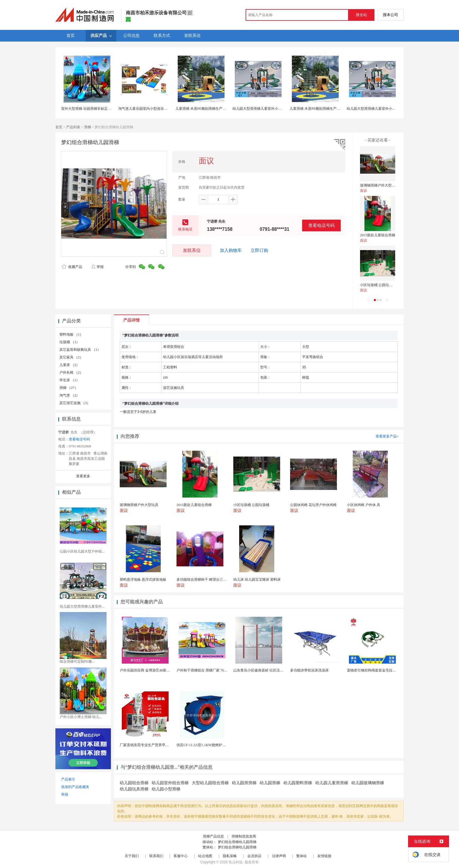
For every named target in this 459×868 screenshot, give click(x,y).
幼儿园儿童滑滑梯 (332, 783)
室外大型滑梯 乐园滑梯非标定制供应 (90, 109)
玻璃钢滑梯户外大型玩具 (379, 185)
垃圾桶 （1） (70, 342)
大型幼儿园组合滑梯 (210, 783)
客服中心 (181, 856)
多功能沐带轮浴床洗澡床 (309, 670)
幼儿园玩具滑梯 (134, 789)
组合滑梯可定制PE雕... (77, 662)
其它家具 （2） (71, 357)
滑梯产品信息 (213, 836)
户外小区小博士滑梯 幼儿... (81, 717)
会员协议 (254, 856)
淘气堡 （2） (70, 395)
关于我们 (132, 856)
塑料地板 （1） (71, 334)
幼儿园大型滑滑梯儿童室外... (82, 606)
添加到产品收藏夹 (75, 787)
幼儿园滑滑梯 (244, 783)
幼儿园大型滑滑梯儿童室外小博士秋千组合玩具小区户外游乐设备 (283, 109)
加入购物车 (231, 250)
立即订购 (259, 250)
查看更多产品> (387, 436)
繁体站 (302, 856)
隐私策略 (230, 856)
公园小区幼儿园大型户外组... (82, 551)
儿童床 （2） (70, 365)
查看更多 (83, 476)
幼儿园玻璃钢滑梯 (368, 783)
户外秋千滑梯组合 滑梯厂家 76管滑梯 (205, 670)
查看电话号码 (321, 225)
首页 (59, 127)
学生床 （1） (70, 380)
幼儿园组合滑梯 (134, 783)
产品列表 (73, 127)
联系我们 (156, 856)
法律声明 (279, 856)
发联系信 (192, 250)
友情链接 (324, 856)
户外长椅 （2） (71, 373)
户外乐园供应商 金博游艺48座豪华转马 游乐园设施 (159, 670)
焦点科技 (236, 862)
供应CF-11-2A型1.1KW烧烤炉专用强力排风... (211, 745)
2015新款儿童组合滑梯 (378, 235)
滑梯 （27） (69, 388)
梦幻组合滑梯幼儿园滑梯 (237, 842)
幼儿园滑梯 (270, 783)
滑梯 (88, 127)
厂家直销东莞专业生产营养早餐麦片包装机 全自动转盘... (164, 745)
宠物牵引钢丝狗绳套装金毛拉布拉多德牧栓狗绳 (384, 670)
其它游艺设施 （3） (75, 403)
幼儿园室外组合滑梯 (170, 783)
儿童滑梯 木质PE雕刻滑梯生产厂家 (202, 109)
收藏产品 (72, 267)
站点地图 (205, 856)
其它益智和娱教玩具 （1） (80, 350)
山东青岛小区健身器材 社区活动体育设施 (265, 670)
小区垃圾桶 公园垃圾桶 (378, 285)
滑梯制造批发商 (244, 836)
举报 (97, 267)
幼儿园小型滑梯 (166, 789)
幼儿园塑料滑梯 (298, 783)
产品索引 (68, 779)
